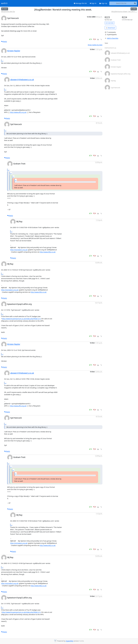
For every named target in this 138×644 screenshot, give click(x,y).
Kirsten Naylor (14, 51)
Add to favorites (111, 38)
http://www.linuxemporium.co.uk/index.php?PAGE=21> (22, 319)
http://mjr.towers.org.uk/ (19, 250)
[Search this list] (121, 3)
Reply (4, 41)
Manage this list (80, 3)
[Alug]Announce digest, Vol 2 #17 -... (124, 11)
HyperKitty (69, 641)
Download (110, 28)
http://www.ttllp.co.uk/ (48, 252)
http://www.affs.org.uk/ (18, 112)
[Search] (135, 3)
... (3, 61)
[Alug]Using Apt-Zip (8, 11)
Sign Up (103, 3)
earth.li (4, 3)
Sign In (93, 3)
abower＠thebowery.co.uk (22, 80)
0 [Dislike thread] (95, 39)
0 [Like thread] (91, 39)
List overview (110, 23)
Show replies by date (95, 45)
